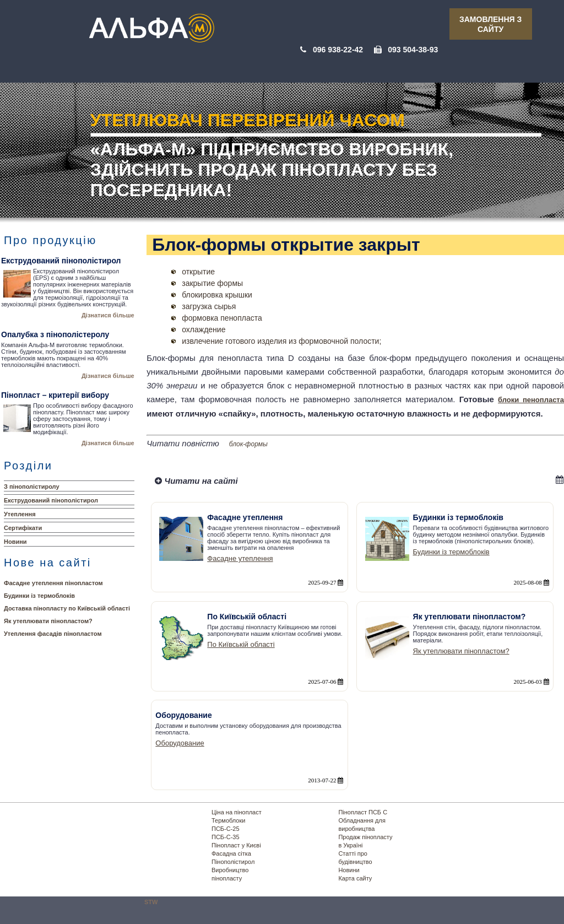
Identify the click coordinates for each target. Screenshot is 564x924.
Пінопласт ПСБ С (363, 812)
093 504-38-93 (413, 50)
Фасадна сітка (231, 853)
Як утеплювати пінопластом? (48, 621)
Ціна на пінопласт (237, 812)
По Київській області (241, 644)
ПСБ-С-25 (226, 829)
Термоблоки (228, 820)
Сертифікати (23, 528)
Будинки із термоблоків (39, 596)
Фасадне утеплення (240, 558)
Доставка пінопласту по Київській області (67, 608)
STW (151, 902)
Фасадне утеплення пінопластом (53, 583)
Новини (15, 542)
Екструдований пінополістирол (51, 500)
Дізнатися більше (108, 315)
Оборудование (180, 743)
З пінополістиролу (32, 487)
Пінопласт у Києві (236, 845)
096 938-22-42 (338, 50)
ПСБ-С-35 (226, 837)
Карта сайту (355, 878)
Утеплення (20, 514)
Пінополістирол (233, 862)
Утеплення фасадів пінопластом (53, 634)
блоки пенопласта (531, 400)
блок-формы (248, 444)
